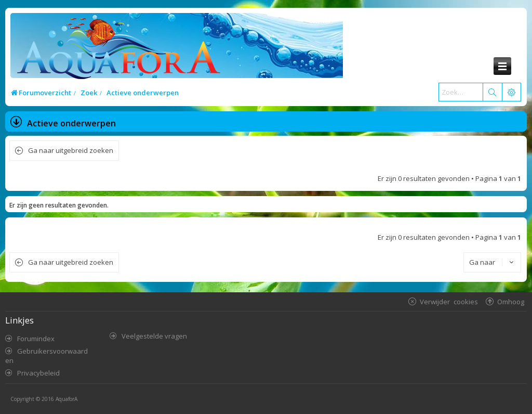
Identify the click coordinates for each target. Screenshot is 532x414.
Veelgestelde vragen (154, 336)
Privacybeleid (38, 373)
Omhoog (511, 301)
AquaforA (66, 399)
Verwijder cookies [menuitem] (449, 301)
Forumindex (36, 339)
